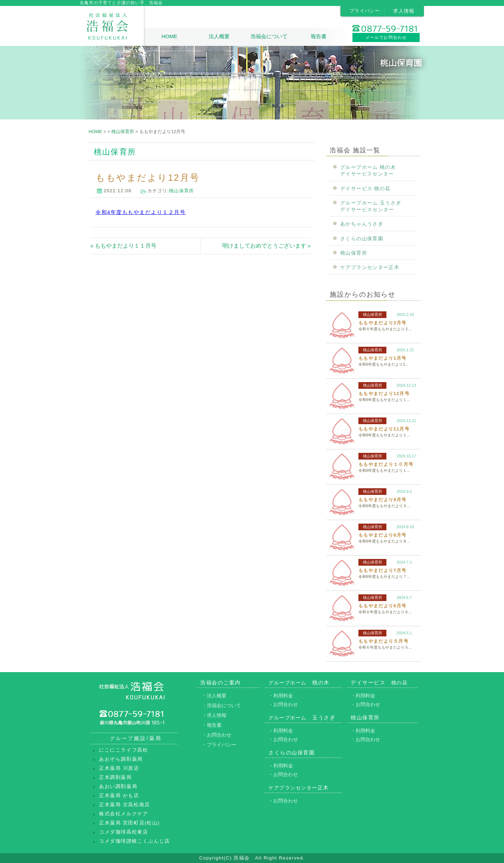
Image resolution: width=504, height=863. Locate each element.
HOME (169, 36)
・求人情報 (214, 715)
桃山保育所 (182, 191)
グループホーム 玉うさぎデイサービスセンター (371, 206)
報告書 (319, 36)
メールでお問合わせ (386, 37)
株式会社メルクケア (124, 814)
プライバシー (365, 11)
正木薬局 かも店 (119, 796)
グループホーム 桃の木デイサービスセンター (368, 171)
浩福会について (269, 36)
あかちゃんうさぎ (362, 224)
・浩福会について (222, 705)
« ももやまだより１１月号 (123, 246)
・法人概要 (214, 696)
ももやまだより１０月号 (386, 464)
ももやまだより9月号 (382, 500)
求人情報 (404, 11)
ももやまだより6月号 (382, 606)
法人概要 (219, 36)
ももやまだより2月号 (382, 323)
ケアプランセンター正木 (370, 267)
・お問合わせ (217, 735)
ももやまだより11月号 (384, 429)
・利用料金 (281, 696)
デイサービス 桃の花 (365, 189)
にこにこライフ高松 (124, 750)
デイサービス (379, 682)
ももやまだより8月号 (382, 535)
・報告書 (212, 725)
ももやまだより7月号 (382, 570)
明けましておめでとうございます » (267, 246)
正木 (299, 788)
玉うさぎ (302, 717)
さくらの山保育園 (362, 239)
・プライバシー (219, 745)
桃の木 (299, 682)
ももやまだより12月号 (384, 393)
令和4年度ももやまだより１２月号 (141, 212)
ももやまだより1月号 (382, 358)
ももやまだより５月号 (383, 641)
